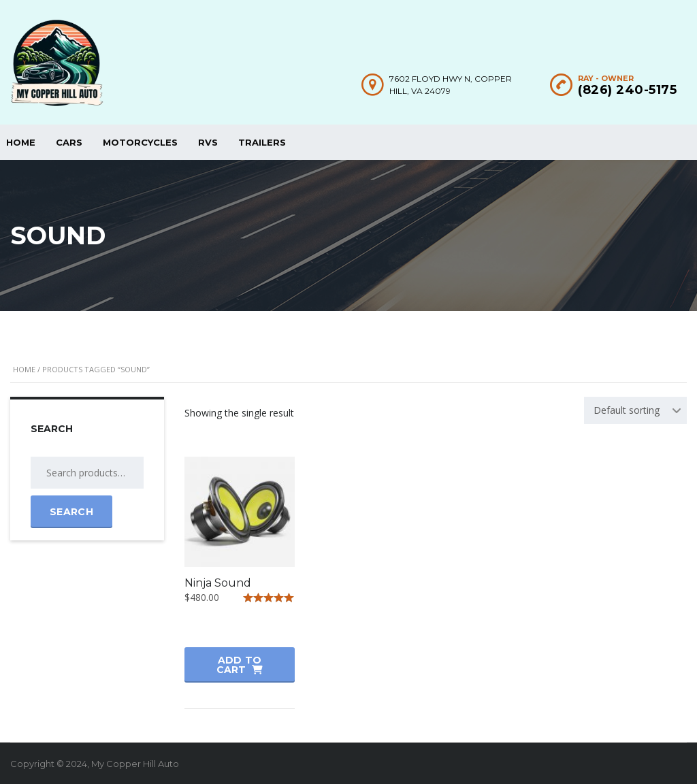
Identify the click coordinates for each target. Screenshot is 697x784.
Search (71, 512)
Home (24, 369)
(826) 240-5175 (627, 90)
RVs (208, 142)
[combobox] (635, 410)
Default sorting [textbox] (627, 410)
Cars (69, 142)
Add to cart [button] (239, 665)
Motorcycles (140, 142)
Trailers (262, 142)
